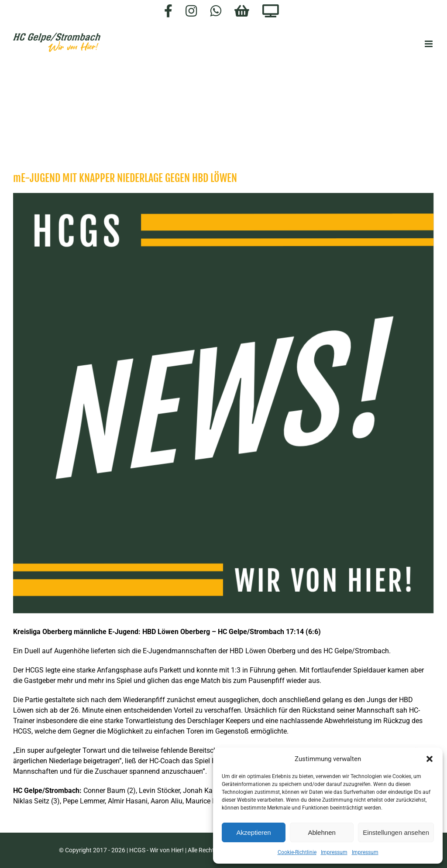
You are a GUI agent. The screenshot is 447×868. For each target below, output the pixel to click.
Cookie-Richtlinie (297, 852)
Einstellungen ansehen (396, 832)
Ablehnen (321, 832)
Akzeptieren (253, 832)
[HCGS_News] (223, 403)
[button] (430, 759)
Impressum (334, 852)
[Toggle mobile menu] (429, 44)
